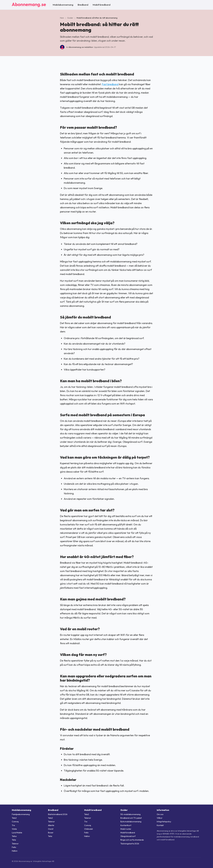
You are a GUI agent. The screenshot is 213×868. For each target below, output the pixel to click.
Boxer (51, 833)
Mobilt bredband (102, 5)
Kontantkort (126, 825)
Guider (70, 18)
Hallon (15, 851)
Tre (13, 825)
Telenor (15, 844)
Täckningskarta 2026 (130, 844)
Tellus (14, 836)
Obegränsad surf (128, 836)
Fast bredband (110, 84)
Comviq (15, 822)
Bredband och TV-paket (131, 818)
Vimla (14, 829)
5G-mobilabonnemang (130, 814)
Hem (62, 18)
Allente (51, 825)
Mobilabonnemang (63, 5)
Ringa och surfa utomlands (132, 840)
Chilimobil (88, 829)
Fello (14, 847)
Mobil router (126, 829)
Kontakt (160, 825)
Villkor (160, 818)
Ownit (51, 829)
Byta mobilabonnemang (131, 822)
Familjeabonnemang (21, 814)
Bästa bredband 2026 (58, 814)
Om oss (160, 814)
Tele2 (14, 818)
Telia (14, 840)
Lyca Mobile (17, 833)
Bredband (83, 5)
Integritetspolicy (164, 822)
